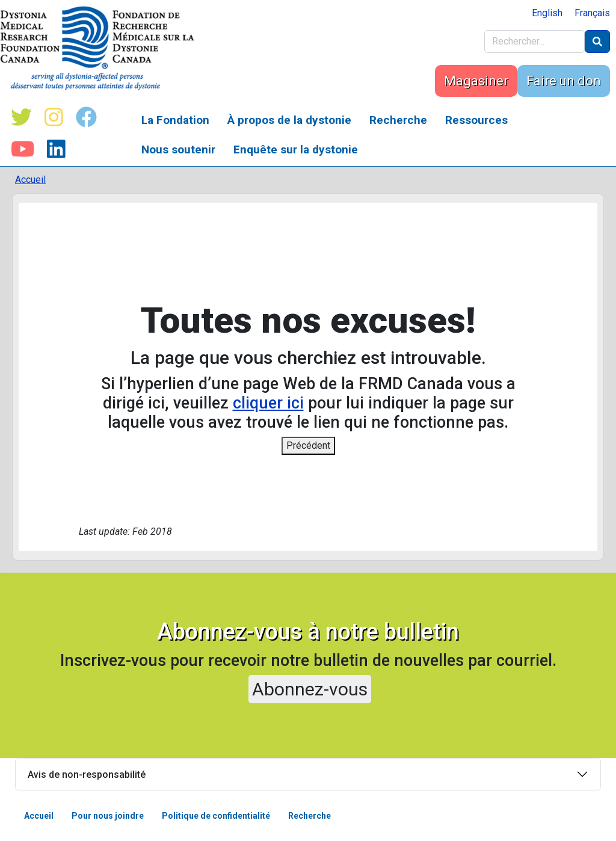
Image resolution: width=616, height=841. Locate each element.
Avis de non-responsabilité (87, 775)
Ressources (476, 120)
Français (592, 13)
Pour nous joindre (108, 816)
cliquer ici (268, 403)
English (547, 13)
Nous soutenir (178, 149)
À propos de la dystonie (289, 120)
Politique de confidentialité (216, 816)
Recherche (398, 120)
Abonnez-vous (310, 689)
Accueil (30, 180)
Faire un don (564, 81)
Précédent (308, 445)
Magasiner (476, 81)
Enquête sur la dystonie (296, 149)
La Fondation (175, 120)
